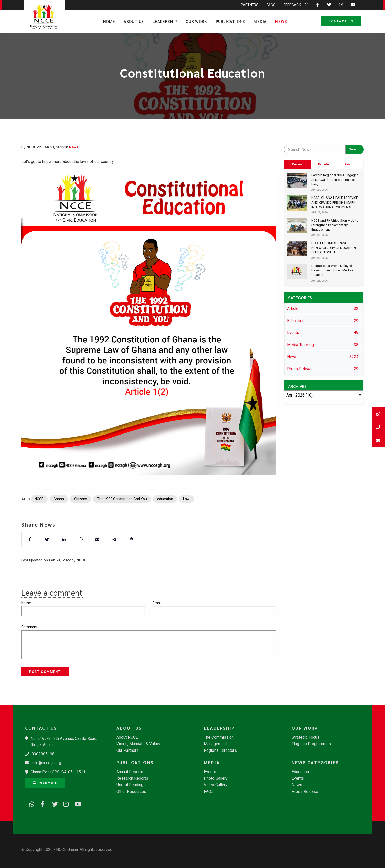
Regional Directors (220, 751)
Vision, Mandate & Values (139, 744)
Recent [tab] (297, 164)
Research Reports (132, 778)
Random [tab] (350, 164)
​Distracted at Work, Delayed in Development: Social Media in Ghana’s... (333, 270)
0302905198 (43, 754)
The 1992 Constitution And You (122, 516)
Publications (231, 21)
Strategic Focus (306, 737)
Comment (29, 627)
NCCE (39, 516)
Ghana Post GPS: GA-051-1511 (58, 772)
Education (300, 772)
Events (210, 772)
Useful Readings (131, 785)
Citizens (81, 516)
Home (109, 21)
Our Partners (127, 751)
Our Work (196, 21)
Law (186, 516)
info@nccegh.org (46, 763)
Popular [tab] (324, 164)
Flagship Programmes (311, 744)
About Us (134, 21)
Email (157, 603)
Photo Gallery (216, 778)
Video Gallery (216, 785)
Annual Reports (130, 772)
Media (260, 21)
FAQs (209, 792)
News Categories (315, 762)
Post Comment (45, 672)
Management (215, 744)
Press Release (305, 792)
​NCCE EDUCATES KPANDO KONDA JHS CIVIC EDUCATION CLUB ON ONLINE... (334, 248)
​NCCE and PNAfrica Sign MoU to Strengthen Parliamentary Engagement (335, 225)
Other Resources (131, 792)
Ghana (59, 516)
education (165, 516)
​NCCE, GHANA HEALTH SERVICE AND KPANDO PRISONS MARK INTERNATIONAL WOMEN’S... (335, 202)
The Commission (219, 737)
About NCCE (127, 737)
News (281, 21)
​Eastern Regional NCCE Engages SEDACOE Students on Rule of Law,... (335, 180)
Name (26, 603)
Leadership (165, 21)
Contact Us (341, 21)
